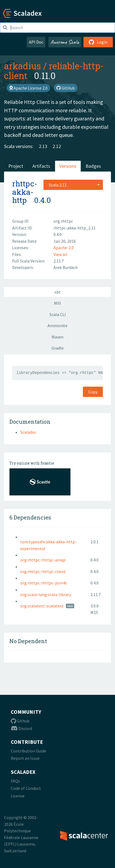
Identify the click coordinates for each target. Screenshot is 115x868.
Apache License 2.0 (28, 88)
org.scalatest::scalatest (42, 606)
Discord (21, 728)
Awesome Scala (65, 42)
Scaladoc (28, 432)
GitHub (66, 88)
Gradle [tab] (58, 348)
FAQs (15, 781)
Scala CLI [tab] (58, 314)
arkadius (23, 66)
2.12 (57, 146)
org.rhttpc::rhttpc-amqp (43, 560)
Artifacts (41, 166)
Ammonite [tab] (57, 325)
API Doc (36, 42)
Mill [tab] (57, 303)
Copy (93, 392)
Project (16, 166)
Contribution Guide (28, 751)
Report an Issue (25, 758)
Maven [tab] (57, 337)
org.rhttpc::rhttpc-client (43, 571)
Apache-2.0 (64, 248)
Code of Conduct (26, 788)
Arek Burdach (66, 267)
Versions (68, 166)
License (18, 796)
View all (60, 254)
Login (98, 42)
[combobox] (73, 185)
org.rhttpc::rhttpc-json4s (44, 583)
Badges (93, 166)
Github (20, 721)
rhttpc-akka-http (25, 192)
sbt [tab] (58, 292)
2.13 (43, 146)
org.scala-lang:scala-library (46, 594)
